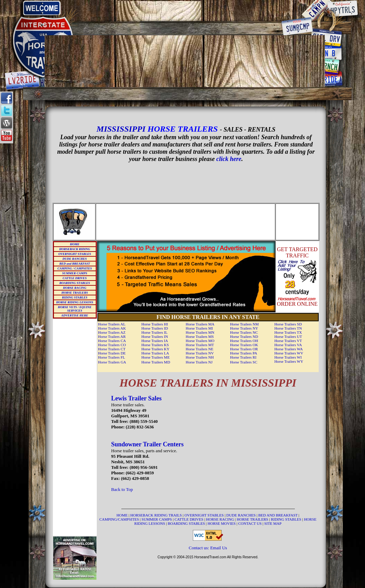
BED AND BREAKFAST (278, 515)
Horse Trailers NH (200, 357)
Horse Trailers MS (200, 336)
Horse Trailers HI (155, 324)
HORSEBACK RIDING (74, 249)
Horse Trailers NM (244, 324)
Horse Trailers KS (155, 345)
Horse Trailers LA (155, 353)
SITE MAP (273, 523)
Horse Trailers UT (288, 336)
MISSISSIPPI (121, 129)
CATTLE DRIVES (74, 278)
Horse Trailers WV (289, 353)
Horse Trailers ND (244, 336)
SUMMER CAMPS (75, 273)
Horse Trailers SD (288, 324)
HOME (75, 244)
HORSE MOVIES (222, 523)
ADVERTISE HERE (75, 315)
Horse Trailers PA (243, 353)
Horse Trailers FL (112, 357)
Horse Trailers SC (244, 362)
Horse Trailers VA (288, 345)
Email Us (219, 548)
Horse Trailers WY (289, 361)
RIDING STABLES (74, 297)
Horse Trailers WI (288, 357)
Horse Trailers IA (155, 341)
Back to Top (122, 489)
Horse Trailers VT (288, 341)
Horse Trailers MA (200, 324)
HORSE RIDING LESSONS (74, 302)
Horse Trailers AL (112, 324)
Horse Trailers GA (112, 362)
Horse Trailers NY (244, 328)
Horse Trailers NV (200, 353)
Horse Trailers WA (289, 349)
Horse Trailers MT (200, 345)
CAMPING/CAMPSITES (120, 519)
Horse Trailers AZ (112, 332)
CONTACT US (250, 523)
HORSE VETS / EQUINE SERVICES (74, 309)
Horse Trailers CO (112, 345)
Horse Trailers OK (244, 345)
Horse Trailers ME (156, 357)
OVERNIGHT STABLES (75, 254)
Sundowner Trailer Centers (148, 444)
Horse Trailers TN (288, 328)
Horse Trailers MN (200, 332)
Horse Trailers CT (112, 349)
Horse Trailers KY (155, 349)
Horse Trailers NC (244, 332)
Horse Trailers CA (112, 341)
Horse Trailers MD (156, 362)
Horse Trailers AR (112, 336)
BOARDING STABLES (75, 283)
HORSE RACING (74, 288)
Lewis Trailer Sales (137, 398)
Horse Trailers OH (244, 341)
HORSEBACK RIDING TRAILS (157, 515)
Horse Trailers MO (200, 341)
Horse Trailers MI (199, 328)
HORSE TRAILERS (75, 293)
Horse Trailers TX (288, 332)
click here (229, 159)
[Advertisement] (185, 11)
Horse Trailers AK (112, 328)
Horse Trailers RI (243, 357)
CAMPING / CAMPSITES (75, 268)
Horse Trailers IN (155, 336)
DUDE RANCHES (75, 259)
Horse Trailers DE (112, 353)
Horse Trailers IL (155, 332)
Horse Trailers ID (155, 328)
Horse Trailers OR (244, 349)
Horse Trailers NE (199, 349)
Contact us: (199, 548)
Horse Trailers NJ (199, 362)
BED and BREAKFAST (75, 264)
